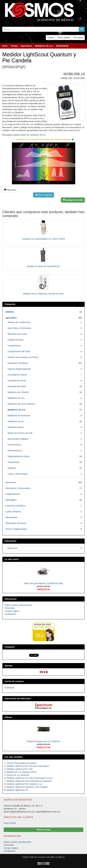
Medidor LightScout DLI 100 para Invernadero (28, 766)
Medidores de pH (16, 421)
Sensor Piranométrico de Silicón (22, 763)
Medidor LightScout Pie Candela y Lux (24, 784)
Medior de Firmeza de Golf (20, 433)
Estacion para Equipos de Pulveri (23, 357)
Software (12, 468)
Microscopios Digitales (18, 439)
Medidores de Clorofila (18, 392)
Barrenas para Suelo (17, 334)
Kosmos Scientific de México (51, 857)
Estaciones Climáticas (18, 363)
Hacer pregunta (44, 195)
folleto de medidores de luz (33, 135)
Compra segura (12, 611)
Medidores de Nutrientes (19, 416)
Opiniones (10, 190)
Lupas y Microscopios (18, 474)
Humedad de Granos (17, 375)
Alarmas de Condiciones (19, 322)
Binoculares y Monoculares (18, 488)
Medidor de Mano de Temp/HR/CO (43, 266)
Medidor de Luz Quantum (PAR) (22, 772)
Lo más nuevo (12, 559)
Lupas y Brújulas (13, 512)
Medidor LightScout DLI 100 (20, 769)
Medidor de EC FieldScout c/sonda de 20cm (44, 294)
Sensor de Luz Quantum (18, 775)
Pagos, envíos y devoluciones (18, 605)
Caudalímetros (14, 346)
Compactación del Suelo (19, 351)
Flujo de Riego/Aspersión (19, 369)
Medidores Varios (16, 427)
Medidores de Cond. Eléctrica (21, 404)
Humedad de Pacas (17, 381)
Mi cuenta (78, 38)
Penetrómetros (14, 445)
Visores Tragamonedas (16, 529)
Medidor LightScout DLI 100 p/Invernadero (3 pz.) (30, 778)
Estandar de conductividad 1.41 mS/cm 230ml (44, 239)
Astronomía (11, 482)
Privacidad (9, 608)
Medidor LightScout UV (17, 790)
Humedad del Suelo (17, 386)
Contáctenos (11, 614)
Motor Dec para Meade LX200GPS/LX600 (44, 583)
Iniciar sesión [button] (44, 830)
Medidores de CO (16, 398)
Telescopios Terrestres (16, 523)
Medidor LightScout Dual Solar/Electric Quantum (29, 781)
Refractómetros (15, 451)
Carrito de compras (14, 681)
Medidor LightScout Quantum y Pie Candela (27, 787)
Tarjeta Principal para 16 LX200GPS (44, 741)
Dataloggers (11, 500)
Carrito (51, 38)
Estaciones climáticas (15, 506)
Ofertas (8, 717)
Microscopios (11, 517)
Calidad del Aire (13, 494)
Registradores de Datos (19, 456)
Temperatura (13, 462)
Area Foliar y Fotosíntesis (19, 328)
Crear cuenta (10, 823)
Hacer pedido (64, 38)
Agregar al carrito (73, 200)
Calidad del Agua (15, 340)
